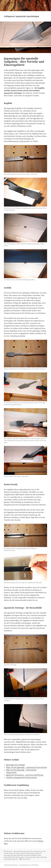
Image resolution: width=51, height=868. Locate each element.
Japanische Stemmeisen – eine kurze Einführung (25, 775)
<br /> (10, 814)
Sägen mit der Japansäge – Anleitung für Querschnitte (26, 767)
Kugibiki (33, 855)
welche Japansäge (41, 857)
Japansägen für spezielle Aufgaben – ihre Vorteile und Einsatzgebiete (24, 62)
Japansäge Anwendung (24, 855)
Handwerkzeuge (21, 851)
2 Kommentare (26, 859)
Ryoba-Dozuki (16, 857)
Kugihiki (39, 855)
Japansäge (13, 855)
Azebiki (6, 853)
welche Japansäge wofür (11, 859)
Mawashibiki (8, 857)
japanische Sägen (14, 853)
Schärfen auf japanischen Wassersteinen (22, 777)
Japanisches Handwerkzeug (34, 851)
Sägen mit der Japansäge (28, 857)
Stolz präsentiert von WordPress (29, 865)
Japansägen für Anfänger (16, 765)
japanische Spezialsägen (27, 853)
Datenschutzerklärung (11, 865)
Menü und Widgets (45, 8)
